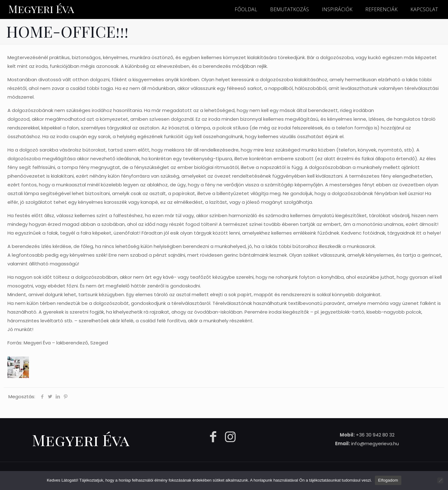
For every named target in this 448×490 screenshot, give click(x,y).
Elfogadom (388, 480)
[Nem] (440, 480)
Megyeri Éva (41, 9)
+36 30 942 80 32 (375, 435)
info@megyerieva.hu (375, 443)
